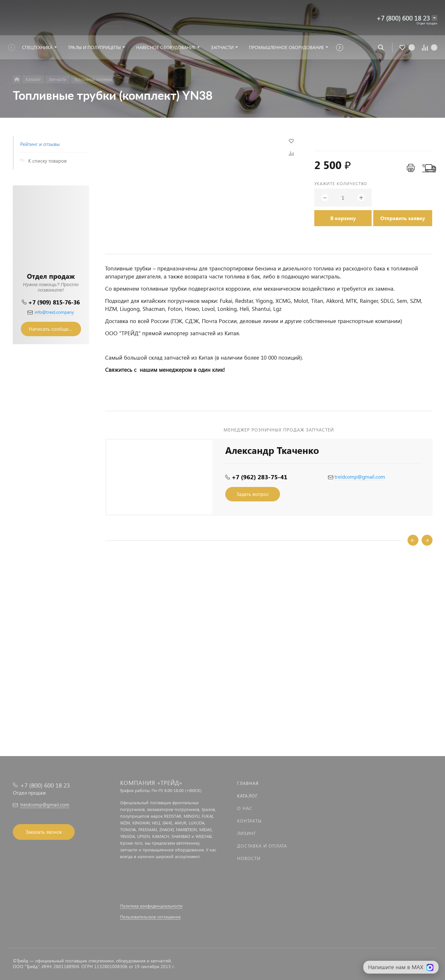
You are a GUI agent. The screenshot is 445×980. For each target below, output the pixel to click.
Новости (249, 858)
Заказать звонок (44, 832)
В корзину (343, 218)
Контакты (249, 821)
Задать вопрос (253, 494)
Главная (248, 783)
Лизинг (247, 833)
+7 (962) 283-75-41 (260, 477)
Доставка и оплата (262, 846)
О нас (245, 808)
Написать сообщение (53, 329)
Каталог (247, 796)
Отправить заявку (403, 218)
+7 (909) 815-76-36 (54, 302)
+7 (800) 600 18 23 (403, 18)
